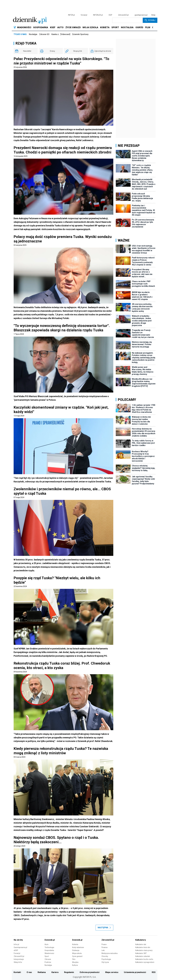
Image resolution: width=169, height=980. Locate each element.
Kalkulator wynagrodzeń (145, 962)
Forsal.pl (17, 953)
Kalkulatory (141, 940)
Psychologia (106, 959)
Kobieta (75, 944)
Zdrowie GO (44, 34)
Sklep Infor (18, 962)
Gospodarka (49, 950)
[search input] (127, 20)
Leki (103, 950)
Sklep (153, 15)
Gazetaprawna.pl (20, 947)
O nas (29, 972)
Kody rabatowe (78, 947)
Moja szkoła (77, 953)
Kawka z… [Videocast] (61, 34)
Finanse (105, 947)
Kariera (55, 972)
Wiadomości (49, 953)
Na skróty (18, 940)
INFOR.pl (71, 15)
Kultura (75, 965)
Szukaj (150, 20)
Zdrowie (48, 959)
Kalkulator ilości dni (143, 947)
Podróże (48, 962)
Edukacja (76, 950)
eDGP (16, 950)
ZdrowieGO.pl (123, 15)
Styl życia (105, 962)
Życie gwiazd (77, 956)
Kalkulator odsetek (143, 956)
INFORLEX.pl (98, 15)
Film (74, 959)
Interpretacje (19, 959)
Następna (104, 928)
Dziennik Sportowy (80, 34)
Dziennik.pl (50, 940)
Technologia (49, 947)
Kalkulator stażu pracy (144, 950)
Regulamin (69, 972)
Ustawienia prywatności (135, 972)
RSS (154, 972)
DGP (110, 15)
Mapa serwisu (112, 972)
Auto (46, 944)
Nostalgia (33, 34)
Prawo (104, 944)
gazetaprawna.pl (141, 15)
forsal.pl (84, 15)
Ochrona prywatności (90, 972)
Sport (47, 956)
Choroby (105, 956)
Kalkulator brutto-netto (144, 959)
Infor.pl (16, 944)
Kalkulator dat (141, 944)
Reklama (42, 972)
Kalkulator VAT (141, 953)
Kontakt (17, 972)
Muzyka (75, 962)
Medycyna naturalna (110, 953)
